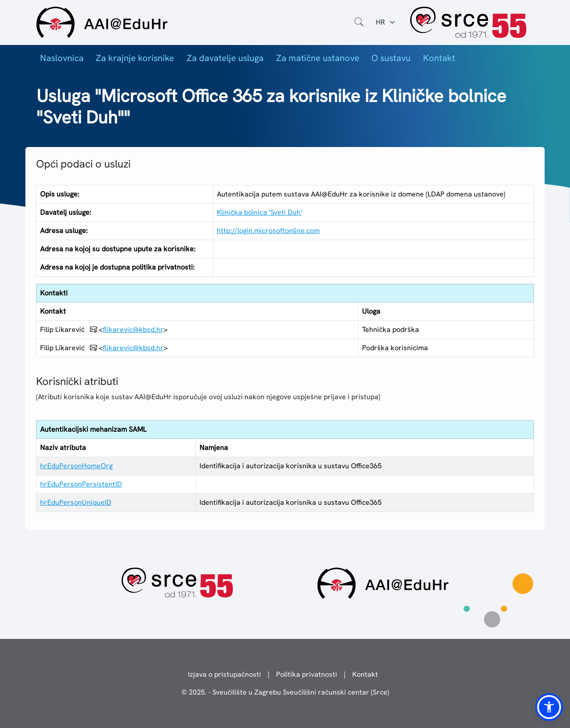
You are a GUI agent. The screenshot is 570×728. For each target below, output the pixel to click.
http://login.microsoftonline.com (268, 231)
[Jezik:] (386, 22)
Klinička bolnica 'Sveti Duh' (259, 212)
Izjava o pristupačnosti (224, 674)
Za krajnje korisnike (135, 58)
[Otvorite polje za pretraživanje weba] (359, 22)
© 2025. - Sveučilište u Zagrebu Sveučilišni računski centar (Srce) (285, 692)
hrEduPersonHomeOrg (76, 466)
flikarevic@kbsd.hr (133, 329)
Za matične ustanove (318, 58)
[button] (549, 707)
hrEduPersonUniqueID (76, 502)
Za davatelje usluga (225, 58)
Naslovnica (62, 58)
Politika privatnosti (307, 674)
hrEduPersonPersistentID (81, 484)
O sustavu (391, 58)
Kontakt (439, 58)
